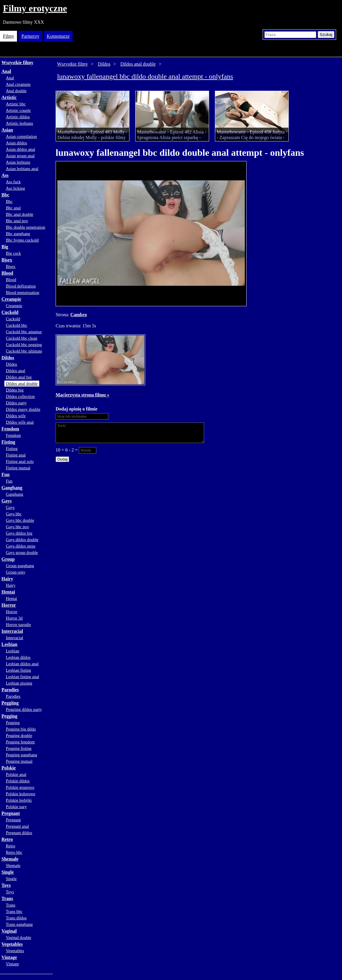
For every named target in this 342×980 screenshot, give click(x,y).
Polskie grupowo (20, 787)
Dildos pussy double (23, 409)
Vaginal (9, 931)
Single (8, 872)
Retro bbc (14, 852)
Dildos (8, 358)
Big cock (13, 253)
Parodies (10, 690)
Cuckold (10, 312)
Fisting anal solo (20, 461)
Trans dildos (16, 918)
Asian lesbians (18, 162)
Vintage (9, 957)
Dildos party (16, 403)
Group (8, 559)
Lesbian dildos (18, 657)
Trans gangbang (19, 924)
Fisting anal (16, 455)
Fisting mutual (18, 468)
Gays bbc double (20, 520)
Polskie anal (16, 774)
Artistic (9, 97)
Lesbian (9, 644)
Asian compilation (21, 136)
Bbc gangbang (18, 234)
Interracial (12, 631)
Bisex (7, 260)
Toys (6, 885)
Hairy (7, 579)
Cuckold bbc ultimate (24, 351)
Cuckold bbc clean (22, 338)
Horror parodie (18, 625)
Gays (7, 501)
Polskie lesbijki (19, 800)
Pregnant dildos (19, 833)
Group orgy (16, 572)
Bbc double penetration (25, 227)
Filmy (8, 36)
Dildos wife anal (20, 422)
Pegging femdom (20, 742)
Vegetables (12, 944)
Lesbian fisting (18, 670)
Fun (6, 474)
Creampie (11, 299)
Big (5, 247)
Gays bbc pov (17, 527)
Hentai (8, 592)
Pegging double (19, 736)
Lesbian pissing (19, 683)
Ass (5, 175)
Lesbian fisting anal (23, 677)
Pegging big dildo (21, 729)
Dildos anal (16, 371)
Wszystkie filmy (17, 63)
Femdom (10, 429)
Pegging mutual (19, 761)
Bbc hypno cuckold (22, 240)
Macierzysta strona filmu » (82, 395)
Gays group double (22, 553)
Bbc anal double (20, 214)
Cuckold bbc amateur (24, 332)
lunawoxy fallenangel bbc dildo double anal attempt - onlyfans (145, 76)
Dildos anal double (22, 384)
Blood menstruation (23, 293)
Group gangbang (20, 566)
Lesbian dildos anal (22, 664)
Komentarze (58, 36)
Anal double (16, 91)
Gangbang (12, 488)
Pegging (9, 716)
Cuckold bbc (17, 325)
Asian (7, 130)
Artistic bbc (16, 104)
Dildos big (15, 390)
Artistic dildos (18, 117)
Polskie (9, 768)
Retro (7, 839)
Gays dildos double (22, 540)
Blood (7, 273)
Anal (6, 71)
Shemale (10, 859)
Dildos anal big (19, 377)
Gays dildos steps (21, 546)
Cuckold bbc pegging (24, 345)
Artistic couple (18, 110)
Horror (9, 605)
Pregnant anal (17, 826)
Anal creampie (18, 84)
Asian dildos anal (20, 149)
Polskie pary (16, 807)
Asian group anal (20, 156)
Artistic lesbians (19, 123)
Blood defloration (21, 286)
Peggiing (10, 703)
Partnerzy (30, 36)
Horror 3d (14, 618)
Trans (7, 898)
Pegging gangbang (22, 755)
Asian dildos (16, 143)
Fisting (8, 442)
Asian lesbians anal (22, 169)
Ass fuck (13, 182)
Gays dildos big (19, 533)
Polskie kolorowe (20, 794)
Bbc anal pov (17, 221)
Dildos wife (16, 416)
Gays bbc (14, 514)
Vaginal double (19, 938)
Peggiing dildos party (24, 709)
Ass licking (15, 188)
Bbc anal (13, 208)
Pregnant (11, 813)
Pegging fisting (19, 748)
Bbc (5, 195)
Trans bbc (14, 911)
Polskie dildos (18, 781)
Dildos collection (20, 396)
